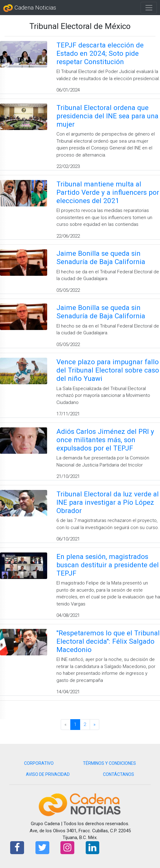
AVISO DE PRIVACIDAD (48, 774)
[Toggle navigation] (149, 8)
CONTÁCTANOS (119, 774)
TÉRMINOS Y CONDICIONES (109, 763)
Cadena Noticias (30, 8)
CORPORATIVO (39, 763)
